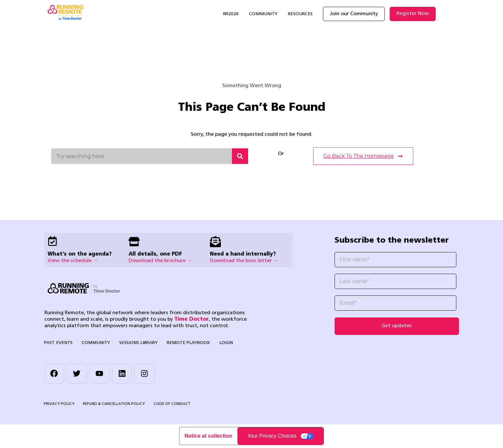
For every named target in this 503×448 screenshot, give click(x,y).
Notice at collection (208, 436)
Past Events (58, 343)
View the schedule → (73, 261)
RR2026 (231, 14)
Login (223, 343)
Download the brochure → (160, 261)
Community (263, 14)
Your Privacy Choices (272, 436)
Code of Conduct (172, 404)
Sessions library (137, 343)
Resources (300, 14)
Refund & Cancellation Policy (114, 404)
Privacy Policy (59, 404)
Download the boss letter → (244, 261)
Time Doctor (192, 319)
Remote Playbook (186, 343)
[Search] (240, 156)
